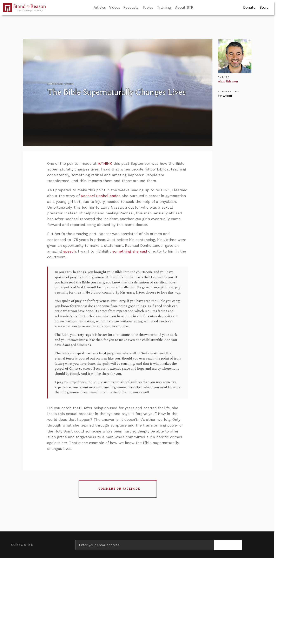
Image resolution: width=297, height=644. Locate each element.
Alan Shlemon (228, 81)
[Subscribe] (228, 545)
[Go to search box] (197, 8)
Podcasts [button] (131, 7)
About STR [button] (184, 7)
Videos (115, 7)
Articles (100, 7)
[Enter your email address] (145, 545)
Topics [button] (148, 7)
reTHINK (105, 163)
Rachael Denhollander (100, 196)
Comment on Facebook (119, 489)
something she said (130, 251)
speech (70, 251)
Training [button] (164, 7)
